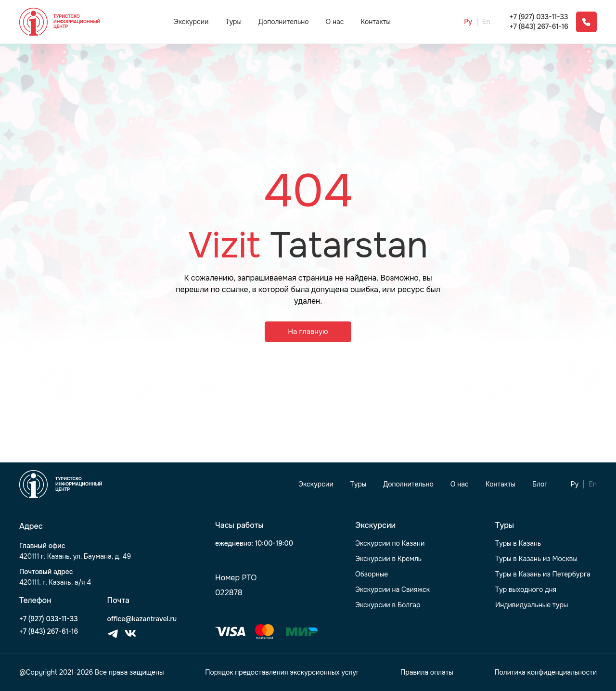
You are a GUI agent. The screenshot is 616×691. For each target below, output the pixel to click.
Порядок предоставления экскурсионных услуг (282, 672)
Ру (468, 22)
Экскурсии (191, 22)
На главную (308, 332)
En (486, 22)
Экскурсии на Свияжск (392, 590)
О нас (335, 22)
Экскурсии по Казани (390, 544)
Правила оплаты (427, 672)
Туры (233, 22)
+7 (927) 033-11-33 (539, 17)
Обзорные (372, 574)
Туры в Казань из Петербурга (543, 574)
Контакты (375, 22)
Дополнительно (284, 22)
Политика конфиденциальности (545, 672)
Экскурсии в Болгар (388, 605)
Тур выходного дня (526, 590)
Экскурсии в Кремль (388, 559)
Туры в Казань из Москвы (536, 559)
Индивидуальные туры (532, 605)
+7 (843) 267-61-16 (539, 27)
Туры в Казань (518, 544)
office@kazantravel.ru (142, 619)
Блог (540, 484)
